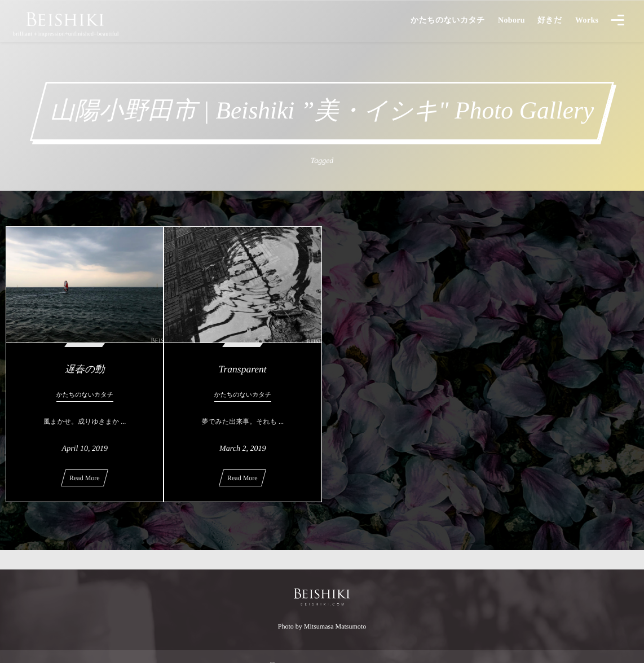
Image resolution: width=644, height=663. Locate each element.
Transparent (243, 369)
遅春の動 (85, 369)
